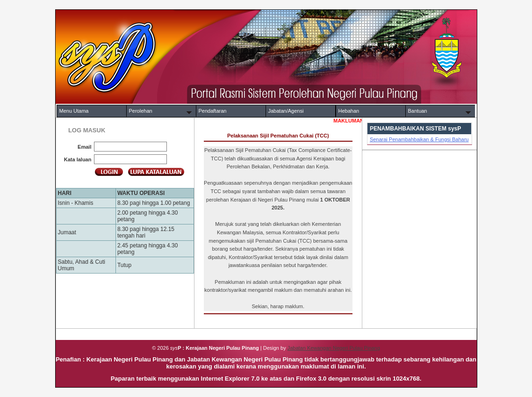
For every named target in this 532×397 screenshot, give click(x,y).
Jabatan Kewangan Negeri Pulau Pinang (334, 348)
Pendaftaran (213, 111)
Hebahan (349, 111)
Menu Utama (74, 111)
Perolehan (141, 111)
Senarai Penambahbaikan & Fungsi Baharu (419, 139)
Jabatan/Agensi (286, 111)
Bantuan (418, 111)
